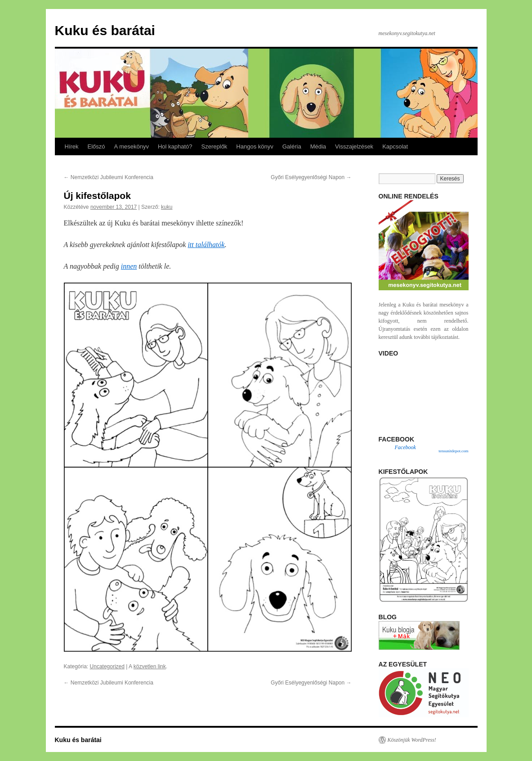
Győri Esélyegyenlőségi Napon (311, 177)
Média (318, 146)
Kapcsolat (395, 146)
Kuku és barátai (105, 30)
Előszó (96, 146)
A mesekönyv (132, 146)
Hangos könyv (255, 146)
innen (129, 266)
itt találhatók (206, 245)
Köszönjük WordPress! (412, 740)
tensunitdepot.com (453, 451)
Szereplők (215, 146)
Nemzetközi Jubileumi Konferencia (109, 177)
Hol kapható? (175, 146)
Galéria (292, 146)
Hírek (72, 146)
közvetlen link (150, 666)
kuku (167, 207)
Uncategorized (107, 666)
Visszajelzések (354, 146)
